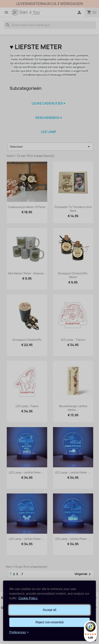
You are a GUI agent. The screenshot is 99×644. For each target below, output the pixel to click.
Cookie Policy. (28, 598)
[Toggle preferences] (19, 632)
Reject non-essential (50, 622)
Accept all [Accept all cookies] (49, 610)
